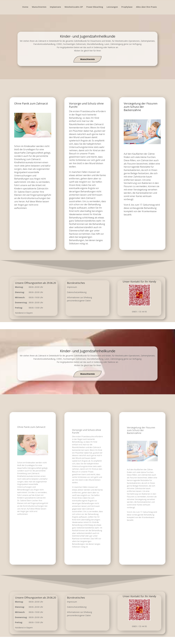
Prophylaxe (127, 7)
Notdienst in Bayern (24, 313)
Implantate (55, 7)
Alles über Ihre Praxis (146, 7)
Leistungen (112, 7)
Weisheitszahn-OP (74, 7)
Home (25, 7)
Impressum (72, 287)
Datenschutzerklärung (77, 292)
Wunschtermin (39, 7)
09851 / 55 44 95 (139, 312)
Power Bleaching (95, 7)
